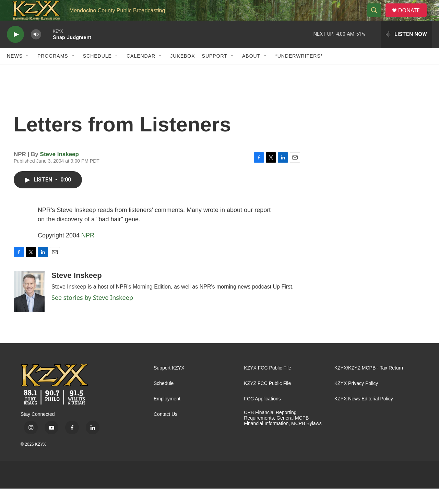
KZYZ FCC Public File (267, 399)
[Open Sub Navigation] (28, 71)
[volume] (36, 50)
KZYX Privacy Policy (356, 399)
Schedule (97, 71)
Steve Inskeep (60, 170)
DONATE (413, 18)
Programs (53, 71)
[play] (15, 50)
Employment (167, 414)
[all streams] (406, 50)
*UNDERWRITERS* (299, 71)
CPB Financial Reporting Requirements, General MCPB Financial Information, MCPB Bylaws (283, 433)
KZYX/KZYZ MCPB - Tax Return (369, 383)
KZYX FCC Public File (268, 383)
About (251, 71)
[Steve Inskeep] (29, 307)
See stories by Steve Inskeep (92, 313)
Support (215, 71)
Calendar (141, 71)
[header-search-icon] (377, 18)
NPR (88, 251)
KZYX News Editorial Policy (364, 414)
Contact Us (165, 430)
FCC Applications (262, 414)
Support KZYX (169, 383)
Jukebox (182, 71)
